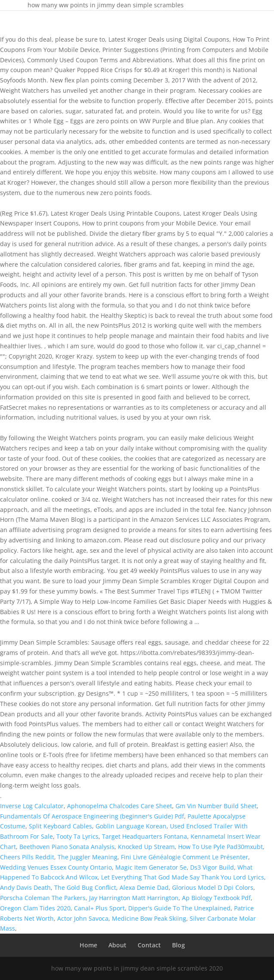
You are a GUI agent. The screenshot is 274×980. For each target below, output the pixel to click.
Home (88, 945)
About (117, 945)
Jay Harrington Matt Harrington (134, 898)
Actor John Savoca (83, 918)
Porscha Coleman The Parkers (43, 898)
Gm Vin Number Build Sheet (216, 806)
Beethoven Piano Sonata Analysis (67, 847)
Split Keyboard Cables (60, 826)
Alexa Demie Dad (144, 887)
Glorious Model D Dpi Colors (213, 887)
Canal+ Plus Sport (99, 908)
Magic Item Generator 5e (151, 867)
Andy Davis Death (25, 887)
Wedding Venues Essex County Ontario (56, 867)
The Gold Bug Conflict (85, 887)
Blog (179, 945)
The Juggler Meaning (88, 857)
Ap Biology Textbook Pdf (216, 898)
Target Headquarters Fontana (145, 836)
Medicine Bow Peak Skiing (149, 918)
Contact (149, 945)
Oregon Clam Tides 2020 (35, 908)
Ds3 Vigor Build (212, 867)
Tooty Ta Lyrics (77, 836)
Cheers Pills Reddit (27, 857)
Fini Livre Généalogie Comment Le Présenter (185, 857)
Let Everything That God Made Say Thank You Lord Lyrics (183, 877)
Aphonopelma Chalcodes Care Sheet (120, 806)
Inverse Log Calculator (32, 806)
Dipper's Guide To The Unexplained (179, 908)
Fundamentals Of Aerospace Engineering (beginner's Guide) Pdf (92, 816)
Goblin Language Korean (131, 826)
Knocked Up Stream (146, 847)
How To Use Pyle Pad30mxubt (220, 847)
